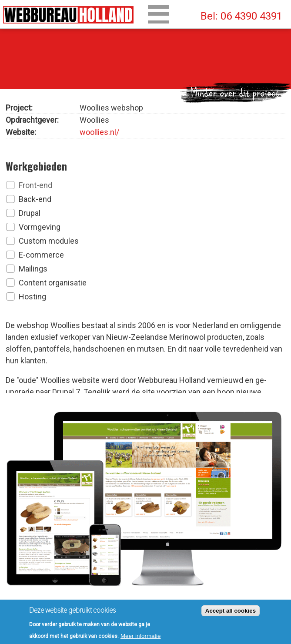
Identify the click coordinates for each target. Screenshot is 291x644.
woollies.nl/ (99, 130)
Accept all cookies (231, 612)
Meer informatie (141, 638)
